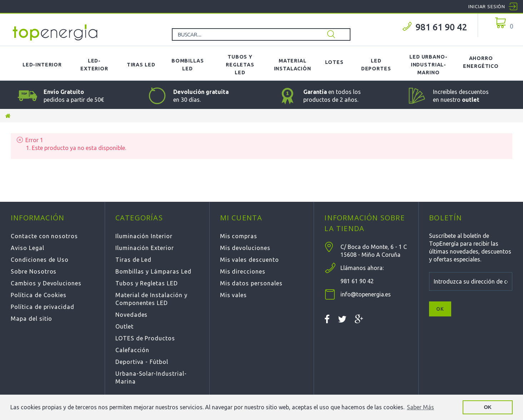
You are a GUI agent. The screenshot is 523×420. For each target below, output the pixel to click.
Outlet (124, 326)
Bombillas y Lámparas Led (153, 271)
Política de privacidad (43, 307)
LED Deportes (376, 65)
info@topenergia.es (366, 294)
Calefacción (133, 350)
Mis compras (239, 236)
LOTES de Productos (145, 338)
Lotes (334, 62)
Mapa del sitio (31, 319)
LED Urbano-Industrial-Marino (428, 65)
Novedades (132, 315)
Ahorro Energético (481, 62)
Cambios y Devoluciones (46, 283)
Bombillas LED (188, 65)
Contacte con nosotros (44, 236)
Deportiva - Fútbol (142, 362)
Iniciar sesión (487, 6)
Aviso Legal (28, 248)
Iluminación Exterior (145, 248)
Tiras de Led (134, 260)
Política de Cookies (39, 295)
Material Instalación (293, 65)
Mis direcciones (243, 271)
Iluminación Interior (144, 236)
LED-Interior (42, 65)
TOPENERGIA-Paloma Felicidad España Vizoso (55, 32)
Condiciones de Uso (40, 260)
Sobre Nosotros (34, 271)
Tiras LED (141, 65)
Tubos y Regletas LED (240, 65)
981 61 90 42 (441, 27)
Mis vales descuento (250, 260)
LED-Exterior (94, 65)
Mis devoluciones (245, 248)
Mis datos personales (251, 283)
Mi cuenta (241, 218)
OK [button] (488, 407)
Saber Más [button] (420, 407)
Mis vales (234, 295)
